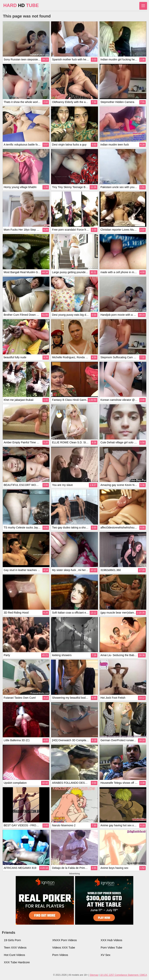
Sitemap (94, 975)
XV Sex (106, 955)
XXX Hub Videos (111, 940)
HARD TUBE (21, 5)
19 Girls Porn (12, 940)
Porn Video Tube (111, 947)
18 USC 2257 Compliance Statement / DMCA (124, 975)
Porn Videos (60, 955)
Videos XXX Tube (64, 947)
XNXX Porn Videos (64, 940)
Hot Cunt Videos (14, 955)
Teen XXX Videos (15, 947)
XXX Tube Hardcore (17, 962)
